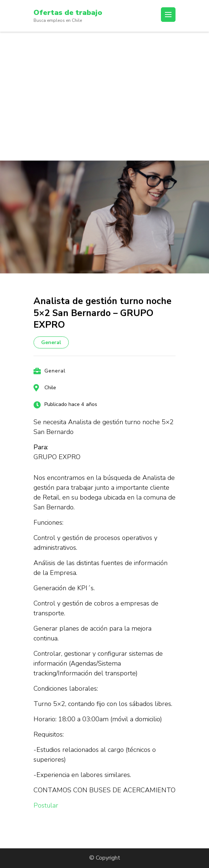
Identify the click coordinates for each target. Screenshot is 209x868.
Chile (50, 388)
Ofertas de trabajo (68, 13)
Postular (46, 805)
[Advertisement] (104, 86)
